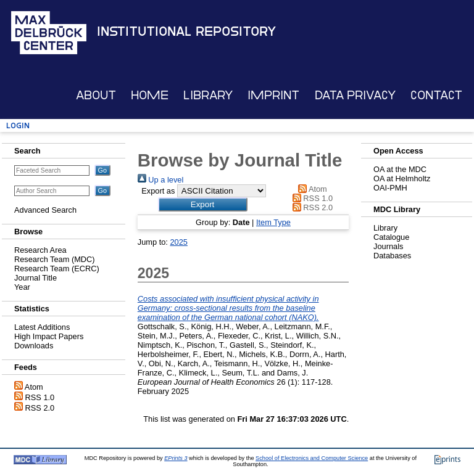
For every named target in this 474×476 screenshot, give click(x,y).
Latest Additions (42, 327)
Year (22, 287)
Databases (392, 256)
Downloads (34, 346)
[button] (203, 204)
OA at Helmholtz (402, 178)
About (96, 95)
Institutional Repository (186, 31)
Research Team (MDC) (55, 259)
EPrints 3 (176, 458)
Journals (388, 246)
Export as (158, 191)
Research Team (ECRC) (57, 269)
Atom (34, 387)
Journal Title (35, 278)
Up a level (160, 180)
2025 (178, 242)
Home (150, 95)
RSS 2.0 (40, 408)
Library (208, 95)
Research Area (40, 250)
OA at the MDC (400, 169)
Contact (436, 95)
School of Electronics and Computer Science (312, 458)
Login (18, 125)
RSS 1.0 (40, 397)
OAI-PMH (390, 188)
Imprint (273, 95)
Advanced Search (45, 210)
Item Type (273, 222)
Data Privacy (355, 95)
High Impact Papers (49, 336)
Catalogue (391, 237)
